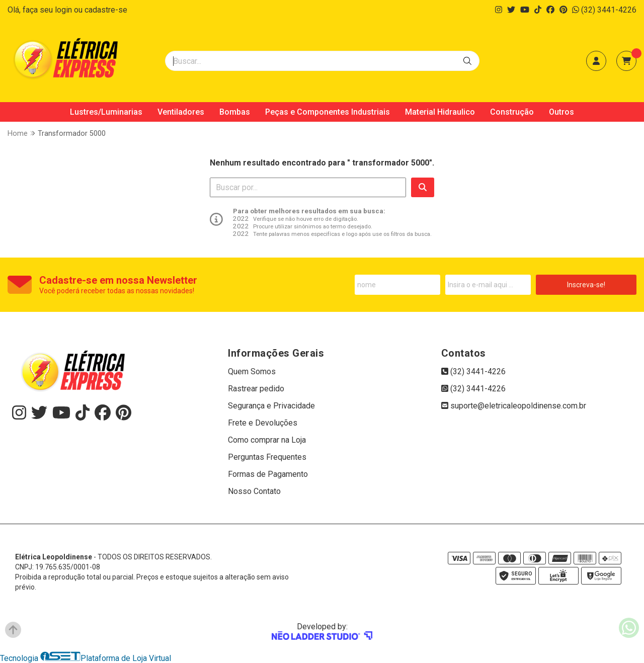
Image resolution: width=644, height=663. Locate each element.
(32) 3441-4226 (604, 10)
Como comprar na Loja (267, 440)
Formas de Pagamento (268, 474)
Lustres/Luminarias (106, 112)
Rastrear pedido (256, 389)
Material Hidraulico (440, 112)
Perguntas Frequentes (267, 457)
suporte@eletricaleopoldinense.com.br (514, 406)
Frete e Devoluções (263, 423)
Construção (512, 112)
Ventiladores (181, 112)
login (64, 10)
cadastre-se (106, 10)
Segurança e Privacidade (271, 406)
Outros (561, 112)
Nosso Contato (254, 491)
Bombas (235, 112)
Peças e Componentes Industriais (328, 112)
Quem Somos (252, 371)
